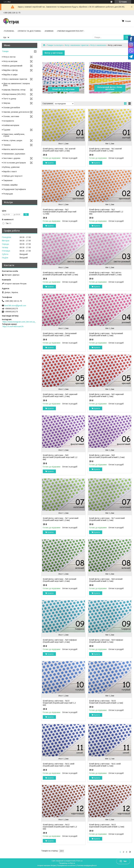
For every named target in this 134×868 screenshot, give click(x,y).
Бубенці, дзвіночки (11, 167)
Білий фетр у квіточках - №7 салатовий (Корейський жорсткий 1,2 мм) (61, 519)
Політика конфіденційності (87, 866)
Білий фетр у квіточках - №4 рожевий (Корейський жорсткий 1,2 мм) (60, 334)
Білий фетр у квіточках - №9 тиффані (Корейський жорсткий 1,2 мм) (60, 641)
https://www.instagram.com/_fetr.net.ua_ (19, 322)
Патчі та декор (10, 99)
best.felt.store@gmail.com (15, 306)
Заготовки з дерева (12, 158)
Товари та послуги (55, 45)
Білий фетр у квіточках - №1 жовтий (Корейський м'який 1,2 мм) (105, 150)
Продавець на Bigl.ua (67, 863)
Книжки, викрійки (10, 185)
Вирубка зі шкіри (10, 75)
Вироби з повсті (10, 172)
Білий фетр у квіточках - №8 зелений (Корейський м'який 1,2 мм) (106, 580)
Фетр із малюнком (98, 45)
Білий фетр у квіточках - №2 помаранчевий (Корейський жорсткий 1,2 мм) (60, 212)
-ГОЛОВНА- (9, 31)
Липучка (7, 103)
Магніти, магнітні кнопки (13, 149)
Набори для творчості (13, 176)
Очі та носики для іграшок (15, 163)
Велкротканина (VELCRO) (14, 94)
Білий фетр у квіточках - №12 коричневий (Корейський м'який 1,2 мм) (107, 826)
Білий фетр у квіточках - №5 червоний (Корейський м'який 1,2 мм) (106, 395)
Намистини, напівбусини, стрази (14, 135)
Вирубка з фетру (11, 70)
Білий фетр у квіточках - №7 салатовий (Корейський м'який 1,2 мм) (107, 519)
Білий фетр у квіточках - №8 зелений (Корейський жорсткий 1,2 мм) (59, 580)
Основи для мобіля (12, 108)
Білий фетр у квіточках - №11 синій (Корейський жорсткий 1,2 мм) (59, 765)
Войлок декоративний (13, 66)
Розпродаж (8, 194)
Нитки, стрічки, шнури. (13, 140)
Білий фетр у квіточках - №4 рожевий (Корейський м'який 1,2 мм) (106, 334)
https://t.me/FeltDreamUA (13, 326)
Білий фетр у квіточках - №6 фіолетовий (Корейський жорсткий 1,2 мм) (60, 457)
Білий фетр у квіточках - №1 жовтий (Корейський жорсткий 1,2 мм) (59, 150)
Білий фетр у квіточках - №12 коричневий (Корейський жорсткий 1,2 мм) (60, 827)
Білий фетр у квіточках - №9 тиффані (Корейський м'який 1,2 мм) (106, 641)
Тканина (7, 145)
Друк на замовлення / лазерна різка (16, 84)
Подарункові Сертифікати (15, 189)
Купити (51, 163)
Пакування (8, 180)
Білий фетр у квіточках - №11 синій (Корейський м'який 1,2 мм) (105, 765)
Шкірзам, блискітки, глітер (14, 90)
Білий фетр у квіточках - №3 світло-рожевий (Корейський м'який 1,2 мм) (105, 274)
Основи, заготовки (11, 116)
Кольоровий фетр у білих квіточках (110, 88)
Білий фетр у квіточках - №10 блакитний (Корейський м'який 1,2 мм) (106, 702)
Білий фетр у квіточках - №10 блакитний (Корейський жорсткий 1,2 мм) (59, 703)
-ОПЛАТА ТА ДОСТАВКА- (29, 31)
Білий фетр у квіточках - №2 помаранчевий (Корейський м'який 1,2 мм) (106, 212)
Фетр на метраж (10, 61)
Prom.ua (79, 861)
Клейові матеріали (11, 125)
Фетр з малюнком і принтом (77, 45)
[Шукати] (127, 37)
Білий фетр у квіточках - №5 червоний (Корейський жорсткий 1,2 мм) (60, 395)
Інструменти (9, 121)
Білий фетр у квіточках (63, 89)
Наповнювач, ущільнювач (14, 154)
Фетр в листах (9, 57)
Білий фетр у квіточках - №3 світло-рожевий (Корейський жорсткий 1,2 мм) (60, 274)
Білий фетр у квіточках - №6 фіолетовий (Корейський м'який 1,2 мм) (107, 456)
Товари (5, 51)
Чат (123, 861)
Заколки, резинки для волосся (16, 112)
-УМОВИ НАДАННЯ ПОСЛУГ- (70, 31)
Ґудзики (7, 130)
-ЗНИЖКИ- (49, 31)
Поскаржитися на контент (66, 866)
